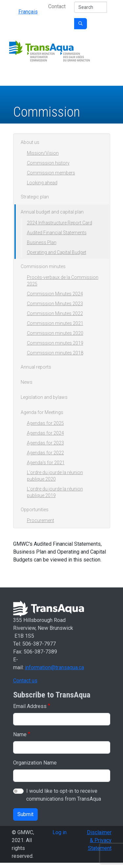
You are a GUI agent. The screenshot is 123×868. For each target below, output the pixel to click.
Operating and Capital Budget (57, 252)
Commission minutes (43, 266)
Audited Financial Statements (57, 233)
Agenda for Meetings (42, 412)
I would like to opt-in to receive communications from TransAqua (64, 795)
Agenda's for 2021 (46, 463)
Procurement (41, 520)
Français (28, 12)
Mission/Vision (43, 153)
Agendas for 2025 (45, 423)
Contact (57, 6)
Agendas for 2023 (45, 443)
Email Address (30, 706)
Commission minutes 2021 (55, 323)
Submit (25, 814)
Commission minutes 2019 (55, 343)
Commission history (48, 163)
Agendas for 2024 (45, 433)
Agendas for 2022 (45, 453)
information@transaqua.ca (54, 667)
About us (30, 142)
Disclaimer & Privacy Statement (99, 840)
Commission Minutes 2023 (55, 304)
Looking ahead (42, 183)
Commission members (51, 173)
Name (20, 734)
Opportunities (35, 510)
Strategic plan (35, 197)
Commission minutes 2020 (55, 333)
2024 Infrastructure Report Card (60, 223)
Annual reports (36, 367)
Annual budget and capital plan (52, 212)
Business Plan (42, 242)
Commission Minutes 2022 (55, 313)
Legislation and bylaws (44, 397)
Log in (60, 832)
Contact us (25, 681)
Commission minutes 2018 (55, 353)
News (27, 382)
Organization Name (35, 763)
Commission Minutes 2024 (55, 294)
